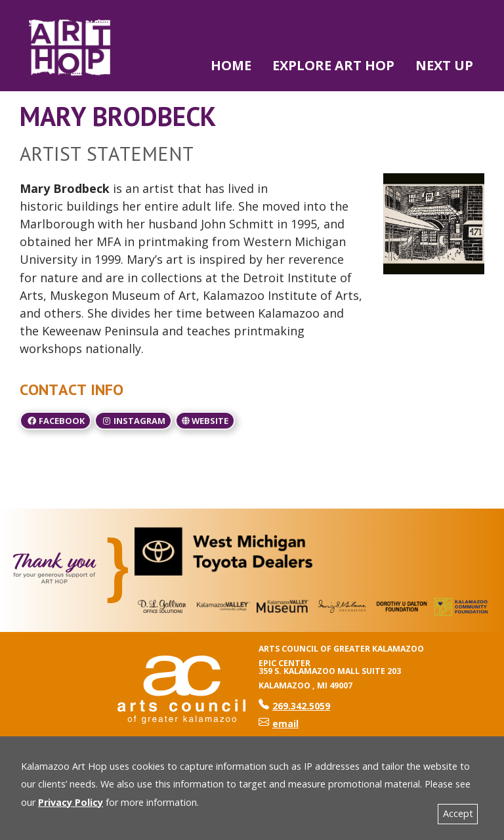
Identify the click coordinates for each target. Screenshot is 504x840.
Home (231, 65)
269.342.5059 (294, 706)
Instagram (133, 421)
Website (205, 421)
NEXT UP (444, 65)
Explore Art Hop (333, 65)
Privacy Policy (71, 802)
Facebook (55, 421)
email (279, 724)
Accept (458, 813)
